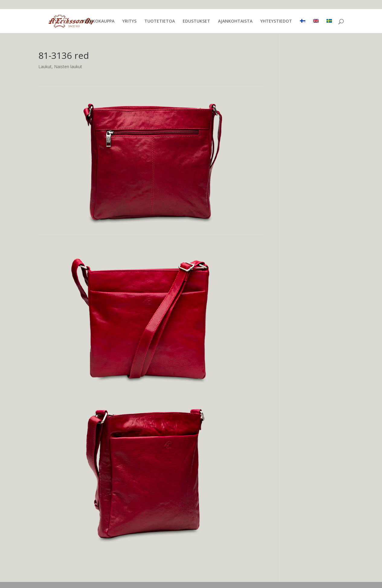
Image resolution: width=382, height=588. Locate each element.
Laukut (45, 67)
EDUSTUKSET (196, 21)
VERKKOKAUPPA (98, 21)
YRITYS (129, 21)
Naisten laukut (68, 67)
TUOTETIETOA (160, 21)
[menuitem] (303, 26)
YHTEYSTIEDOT (276, 21)
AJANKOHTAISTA (235, 21)
